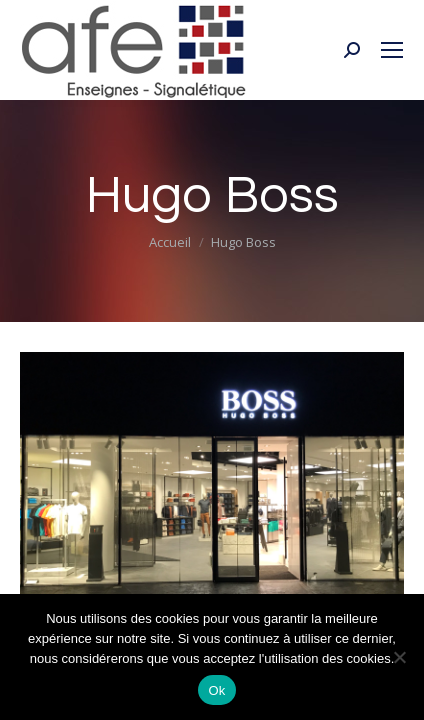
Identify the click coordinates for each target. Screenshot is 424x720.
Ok (216, 690)
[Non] (399, 657)
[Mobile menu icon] (392, 50)
